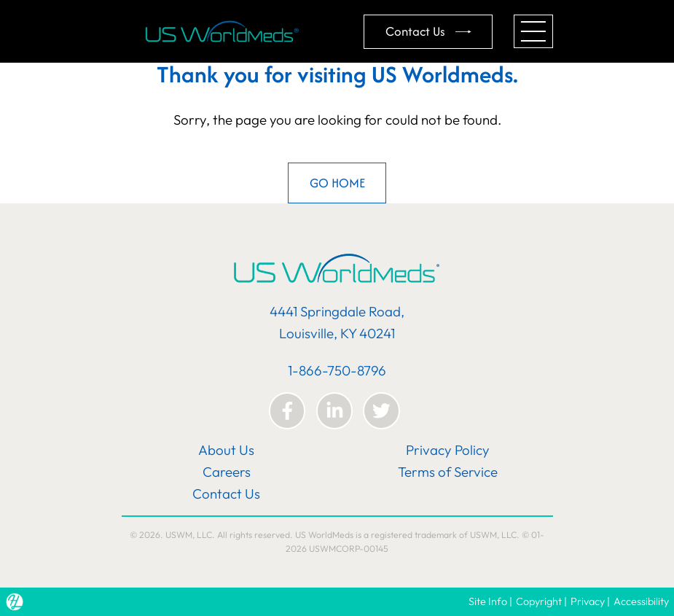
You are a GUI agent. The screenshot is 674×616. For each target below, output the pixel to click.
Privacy (588, 601)
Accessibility (641, 601)
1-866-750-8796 (337, 370)
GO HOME (337, 183)
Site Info (488, 601)
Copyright (539, 601)
